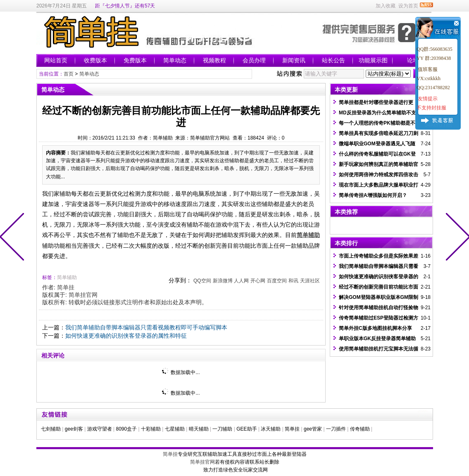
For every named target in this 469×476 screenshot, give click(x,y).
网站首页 (56, 60)
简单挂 (66, 287)
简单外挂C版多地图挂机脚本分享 (375, 328)
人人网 (241, 281)
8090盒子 (126, 429)
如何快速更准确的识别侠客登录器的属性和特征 (126, 336)
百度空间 (277, 281)
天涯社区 (310, 281)
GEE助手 (246, 429)
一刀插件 (336, 429)
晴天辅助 (199, 429)
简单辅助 (67, 277)
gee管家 (313, 429)
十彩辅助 (151, 429)
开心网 (258, 281)
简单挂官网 (83, 295)
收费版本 (95, 60)
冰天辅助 (271, 429)
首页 (69, 74)
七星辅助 (175, 429)
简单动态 (175, 60)
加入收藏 (386, 6)
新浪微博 (223, 281)
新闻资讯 (294, 60)
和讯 (293, 281)
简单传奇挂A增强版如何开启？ (373, 195)
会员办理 (254, 60)
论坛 (413, 60)
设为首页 (408, 6)
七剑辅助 (51, 429)
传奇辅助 (360, 429)
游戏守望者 (100, 429)
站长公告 (333, 60)
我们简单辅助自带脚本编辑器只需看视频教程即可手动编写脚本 (146, 327)
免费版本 (135, 60)
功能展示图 (373, 60)
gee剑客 (74, 429)
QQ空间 (202, 281)
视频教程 (214, 60)
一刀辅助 (222, 429)
